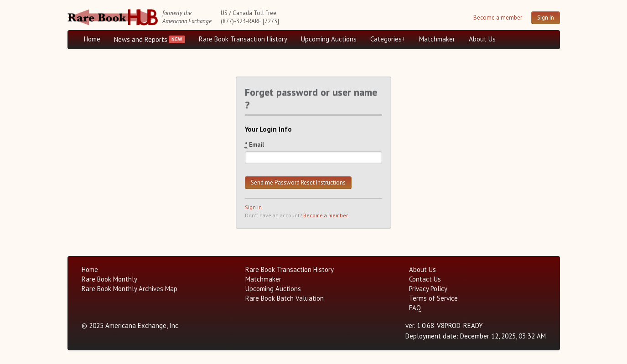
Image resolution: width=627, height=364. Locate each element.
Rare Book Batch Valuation (285, 298)
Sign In (546, 18)
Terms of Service (433, 298)
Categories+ (388, 39)
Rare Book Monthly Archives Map (130, 289)
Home (92, 39)
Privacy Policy (428, 289)
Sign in (253, 207)
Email (254, 145)
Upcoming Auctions (329, 39)
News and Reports (141, 39)
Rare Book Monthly (109, 279)
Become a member (498, 18)
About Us (482, 39)
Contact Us (425, 279)
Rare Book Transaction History (243, 39)
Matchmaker (437, 39)
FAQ (415, 308)
